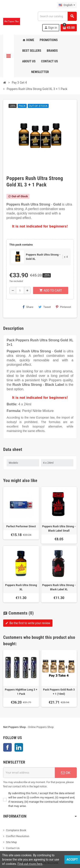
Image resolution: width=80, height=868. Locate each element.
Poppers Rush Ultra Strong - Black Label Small (59, 529)
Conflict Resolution (18, 836)
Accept (72, 859)
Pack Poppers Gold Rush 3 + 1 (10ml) (59, 692)
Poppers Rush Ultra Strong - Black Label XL (59, 587)
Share (28, 307)
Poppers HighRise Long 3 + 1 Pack (21, 692)
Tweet (45, 307)
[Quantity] (20, 290)
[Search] (57, 16)
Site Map (11, 842)
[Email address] (29, 773)
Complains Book (16, 830)
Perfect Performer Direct (21, 526)
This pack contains (21, 245)
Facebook (7, 747)
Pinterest (63, 307)
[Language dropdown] (67, 5)
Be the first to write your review (28, 623)
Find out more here (30, 864)
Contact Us (13, 848)
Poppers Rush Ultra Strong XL (21, 587)
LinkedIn (19, 747)
